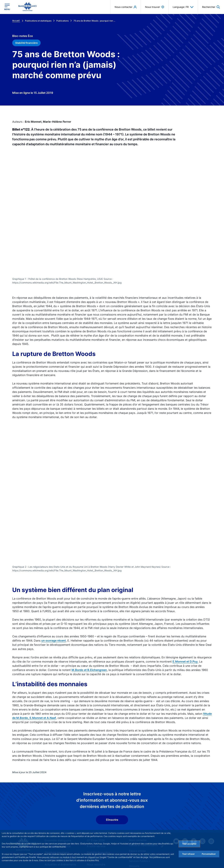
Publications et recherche (59, 828)
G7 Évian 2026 (95, 810)
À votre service (95, 816)
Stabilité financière (97, 822)
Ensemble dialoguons (57, 810)
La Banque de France (57, 816)
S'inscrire (112, 789)
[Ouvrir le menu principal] (7, 7)
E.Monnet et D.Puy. (185, 631)
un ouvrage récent (54, 610)
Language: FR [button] (183, 7)
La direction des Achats (142, 825)
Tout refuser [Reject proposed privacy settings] (188, 854)
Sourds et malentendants (143, 815)
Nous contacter (138, 810)
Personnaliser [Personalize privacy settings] (209, 854)
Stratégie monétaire (56, 822)
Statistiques (94, 828)
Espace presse (137, 820)
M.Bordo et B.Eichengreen (89, 639)
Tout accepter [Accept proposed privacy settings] (189, 844)
